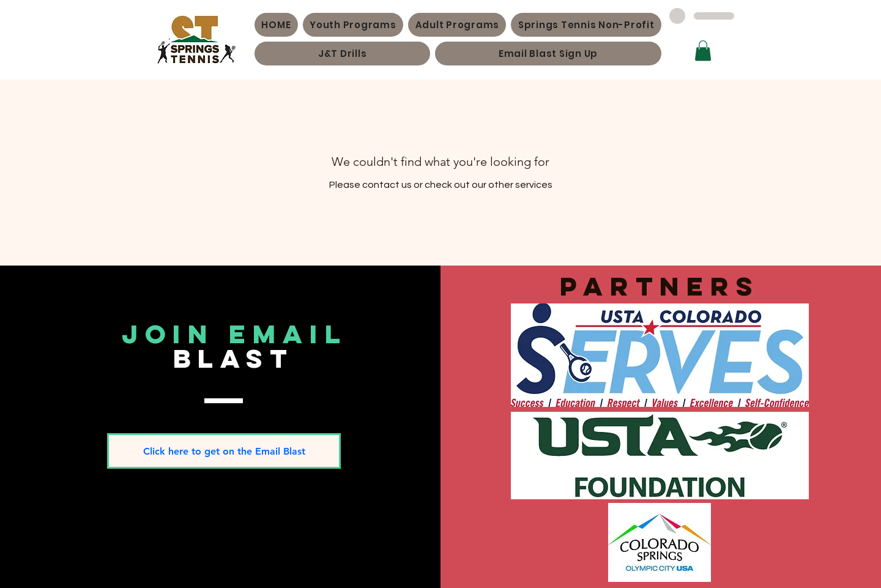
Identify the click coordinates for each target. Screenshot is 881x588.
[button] (703, 50)
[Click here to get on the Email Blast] (224, 451)
